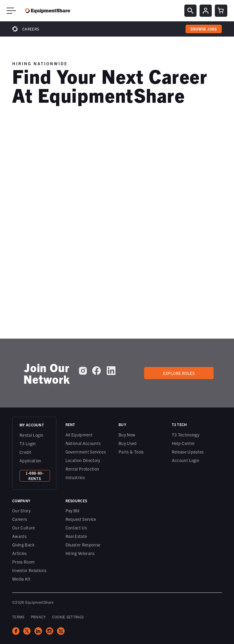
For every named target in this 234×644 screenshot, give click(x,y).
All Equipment (79, 435)
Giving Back (23, 545)
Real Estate (76, 536)
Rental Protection (82, 469)
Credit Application (30, 456)
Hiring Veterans (80, 553)
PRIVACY (38, 617)
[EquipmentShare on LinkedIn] (111, 371)
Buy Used (128, 443)
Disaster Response (83, 545)
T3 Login (28, 443)
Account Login (186, 460)
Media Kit (21, 579)
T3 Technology (186, 435)
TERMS (18, 617)
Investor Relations (29, 570)
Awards (19, 536)
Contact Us (76, 528)
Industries (75, 477)
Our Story (21, 511)
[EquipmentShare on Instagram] (83, 371)
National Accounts (83, 443)
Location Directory (83, 460)
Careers (31, 29)
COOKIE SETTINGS (68, 617)
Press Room (24, 562)
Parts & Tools (131, 452)
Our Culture (24, 528)
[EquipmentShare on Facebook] (96, 371)
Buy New (127, 435)
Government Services (86, 452)
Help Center (183, 443)
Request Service (81, 519)
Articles (19, 553)
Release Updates (188, 452)
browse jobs (204, 29)
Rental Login (31, 435)
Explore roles (179, 373)
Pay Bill (73, 511)
